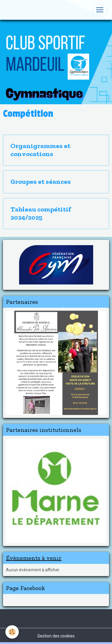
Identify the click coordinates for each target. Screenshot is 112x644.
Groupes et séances (41, 182)
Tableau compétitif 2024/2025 (41, 213)
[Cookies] (12, 632)
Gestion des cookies (56, 636)
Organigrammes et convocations (40, 150)
